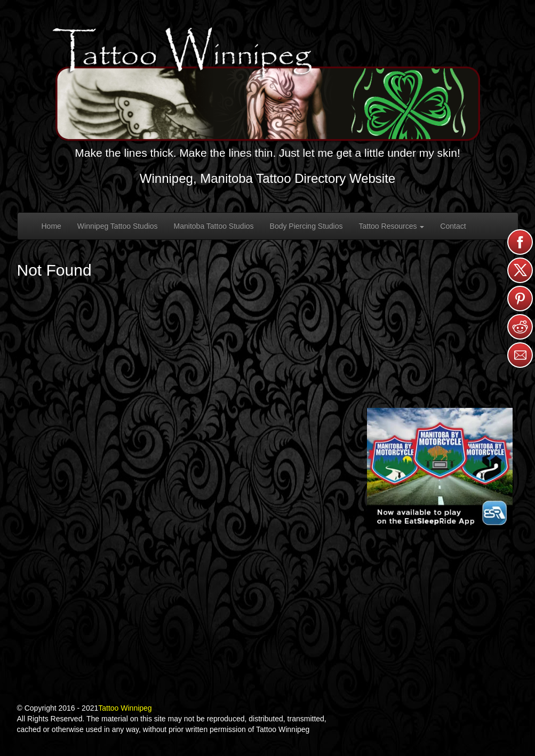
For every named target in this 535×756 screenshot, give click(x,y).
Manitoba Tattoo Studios (214, 226)
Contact (453, 226)
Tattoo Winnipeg (125, 708)
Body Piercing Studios (306, 226)
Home (51, 226)
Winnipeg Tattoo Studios (118, 226)
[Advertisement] (447, 323)
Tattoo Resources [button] (392, 226)
